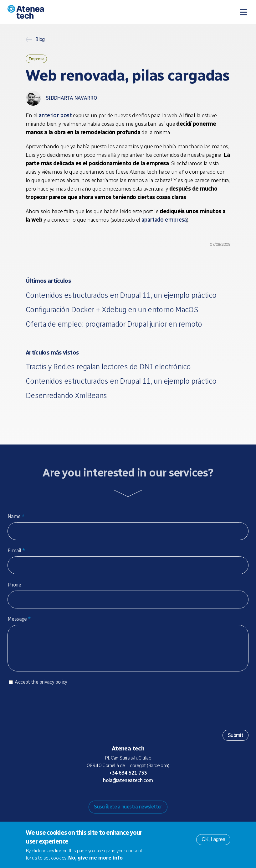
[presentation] (55, 711)
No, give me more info (95, 858)
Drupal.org (103, 799)
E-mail (16, 551)
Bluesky (123, 799)
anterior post (55, 115)
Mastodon (113, 799)
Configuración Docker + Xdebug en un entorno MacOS (112, 310)
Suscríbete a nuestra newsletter (128, 813)
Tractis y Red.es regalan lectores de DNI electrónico (108, 367)
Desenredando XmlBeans (66, 395)
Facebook (143, 799)
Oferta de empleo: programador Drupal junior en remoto (114, 324)
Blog (40, 39)
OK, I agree (213, 839)
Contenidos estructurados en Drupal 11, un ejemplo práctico (121, 295)
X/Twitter (133, 799)
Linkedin (153, 799)
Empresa (36, 59)
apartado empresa (164, 220)
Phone (14, 585)
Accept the (41, 688)
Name (16, 516)
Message (19, 619)
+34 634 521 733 (128, 779)
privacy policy (53, 688)
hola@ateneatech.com (128, 787)
